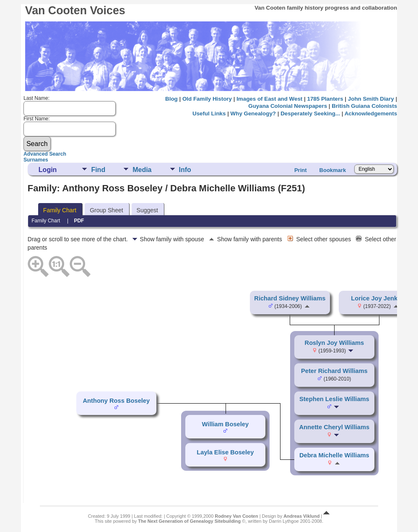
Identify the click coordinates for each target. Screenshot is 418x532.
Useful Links (209, 113)
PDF (79, 221)
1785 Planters (325, 99)
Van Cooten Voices (75, 10)
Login (48, 170)
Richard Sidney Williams (290, 298)
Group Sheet (106, 210)
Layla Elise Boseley (225, 452)
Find (98, 170)
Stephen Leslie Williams (334, 399)
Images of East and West (269, 99)
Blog (171, 99)
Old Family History (207, 99)
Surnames (36, 160)
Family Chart (60, 210)
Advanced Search (45, 154)
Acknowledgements (371, 113)
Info (185, 170)
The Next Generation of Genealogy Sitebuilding (189, 521)
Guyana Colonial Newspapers (288, 106)
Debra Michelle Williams (334, 455)
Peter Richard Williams (334, 371)
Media (142, 170)
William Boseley (225, 424)
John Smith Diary (371, 99)
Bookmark (333, 170)
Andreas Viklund (301, 516)
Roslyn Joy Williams (335, 343)
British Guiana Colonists (364, 106)
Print (301, 170)
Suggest (147, 210)
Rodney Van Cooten (236, 516)
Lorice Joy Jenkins (379, 298)
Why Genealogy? (253, 113)
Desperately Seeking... (310, 113)
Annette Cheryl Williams (335, 427)
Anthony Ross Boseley (117, 401)
